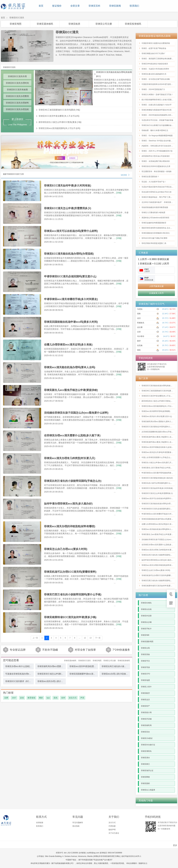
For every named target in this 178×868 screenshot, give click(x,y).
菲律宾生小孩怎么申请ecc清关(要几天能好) (159, 463)
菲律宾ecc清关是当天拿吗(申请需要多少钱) (159, 452)
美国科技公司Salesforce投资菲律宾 (155, 218)
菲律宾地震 (145, 680)
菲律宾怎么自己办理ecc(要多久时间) (66, 549)
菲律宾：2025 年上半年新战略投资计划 (157, 151)
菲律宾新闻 (115, 6)
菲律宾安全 (145, 732)
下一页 (98, 638)
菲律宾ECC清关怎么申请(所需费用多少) (68, 208)
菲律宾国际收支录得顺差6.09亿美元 (156, 233)
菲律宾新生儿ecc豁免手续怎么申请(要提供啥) (71, 390)
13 (91, 638)
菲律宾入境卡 (146, 687)
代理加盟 (112, 826)
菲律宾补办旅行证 (148, 745)
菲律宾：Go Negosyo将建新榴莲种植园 (157, 136)
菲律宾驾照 (16, 24)
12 (85, 638)
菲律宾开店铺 (146, 719)
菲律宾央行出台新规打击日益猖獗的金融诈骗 (159, 125)
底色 (56, 698)
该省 (22, 698)
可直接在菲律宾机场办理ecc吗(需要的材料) (25, 674)
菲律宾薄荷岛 (146, 751)
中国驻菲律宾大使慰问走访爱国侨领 (156, 43)
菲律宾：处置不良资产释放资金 (154, 48)
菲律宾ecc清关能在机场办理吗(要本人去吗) (70, 367)
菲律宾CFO (145, 674)
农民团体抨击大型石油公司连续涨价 (156, 156)
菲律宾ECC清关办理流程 (17, 109)
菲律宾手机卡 (146, 629)
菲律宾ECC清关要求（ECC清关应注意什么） (26, 681)
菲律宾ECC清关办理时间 (17, 83)
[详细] (119, 193)
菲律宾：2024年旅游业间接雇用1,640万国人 (159, 115)
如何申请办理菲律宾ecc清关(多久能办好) (68, 504)
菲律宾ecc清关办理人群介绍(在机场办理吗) (57, 681)
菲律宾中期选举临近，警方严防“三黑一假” (158, 197)
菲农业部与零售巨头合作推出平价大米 (157, 192)
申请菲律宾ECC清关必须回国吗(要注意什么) (70, 276)
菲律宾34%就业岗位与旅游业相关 (155, 64)
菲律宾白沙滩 (146, 622)
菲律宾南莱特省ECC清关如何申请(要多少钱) (70, 617)
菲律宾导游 (145, 667)
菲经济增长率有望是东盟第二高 (154, 243)
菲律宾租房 (74, 24)
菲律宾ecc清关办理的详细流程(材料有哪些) (70, 526)
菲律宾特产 (145, 706)
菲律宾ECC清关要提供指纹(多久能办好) (157, 478)
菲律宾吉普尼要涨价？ (150, 177)
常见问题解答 (78, 823)
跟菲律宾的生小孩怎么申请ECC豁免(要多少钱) (60, 122)
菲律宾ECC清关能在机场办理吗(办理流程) (69, 254)
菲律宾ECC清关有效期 (17, 90)
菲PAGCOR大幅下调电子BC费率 (155, 238)
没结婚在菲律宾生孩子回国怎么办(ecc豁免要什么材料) (76, 413)
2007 (14, 698)
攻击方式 (73, 698)
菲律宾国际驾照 (147, 642)
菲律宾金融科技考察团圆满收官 (154, 223)
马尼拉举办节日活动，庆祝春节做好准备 (157, 120)
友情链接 (40, 823)
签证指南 (76, 826)
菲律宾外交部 (146, 616)
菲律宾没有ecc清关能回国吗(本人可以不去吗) (59, 128)
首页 (41, 6)
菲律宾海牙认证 (147, 771)
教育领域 (31, 698)
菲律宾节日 (145, 661)
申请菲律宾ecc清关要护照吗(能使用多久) (158, 473)
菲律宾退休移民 (45, 24)
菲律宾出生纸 (146, 609)
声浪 (82, 698)
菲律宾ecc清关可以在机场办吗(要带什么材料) (71, 231)
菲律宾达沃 (145, 700)
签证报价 (57, 6)
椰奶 (41, 698)
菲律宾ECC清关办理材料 (17, 103)
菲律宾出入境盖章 (148, 790)
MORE (125, 175)
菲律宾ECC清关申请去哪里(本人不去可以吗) (59, 116)
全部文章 (75, 6)
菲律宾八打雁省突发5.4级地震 (153, 213)
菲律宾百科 (94, 6)
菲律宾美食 (145, 654)
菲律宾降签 (145, 777)
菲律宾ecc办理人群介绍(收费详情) (117, 674)
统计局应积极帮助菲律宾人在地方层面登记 (158, 100)
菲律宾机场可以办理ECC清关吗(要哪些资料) (70, 572)
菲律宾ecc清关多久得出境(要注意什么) (157, 416)
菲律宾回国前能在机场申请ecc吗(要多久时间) (71, 322)
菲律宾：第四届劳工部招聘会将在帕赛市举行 (159, 59)
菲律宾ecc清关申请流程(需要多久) (85, 666)
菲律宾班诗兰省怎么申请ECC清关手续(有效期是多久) (62, 674)
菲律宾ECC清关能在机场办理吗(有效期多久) (114, 74)
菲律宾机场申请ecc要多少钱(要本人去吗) (158, 437)
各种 (63, 698)
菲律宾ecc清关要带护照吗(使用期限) (156, 411)
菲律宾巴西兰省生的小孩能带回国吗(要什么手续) (73, 594)
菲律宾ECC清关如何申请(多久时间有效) (68, 186)
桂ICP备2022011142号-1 (131, 856)
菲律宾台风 (145, 648)
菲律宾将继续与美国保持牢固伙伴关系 (157, 110)
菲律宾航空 (145, 693)
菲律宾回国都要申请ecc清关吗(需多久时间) (89, 674)
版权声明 (112, 830)
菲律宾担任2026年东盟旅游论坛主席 (156, 166)
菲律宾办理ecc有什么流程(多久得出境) (23, 666)
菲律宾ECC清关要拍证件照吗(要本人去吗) (158, 427)
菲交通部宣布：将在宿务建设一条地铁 (157, 171)
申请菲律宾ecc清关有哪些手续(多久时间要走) (71, 299)
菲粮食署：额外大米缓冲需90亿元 (155, 130)
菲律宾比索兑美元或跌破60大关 (154, 74)
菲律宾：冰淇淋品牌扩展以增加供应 (156, 161)
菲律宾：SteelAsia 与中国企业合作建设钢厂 (159, 141)
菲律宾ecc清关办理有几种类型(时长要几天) (70, 458)
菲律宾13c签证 (147, 738)
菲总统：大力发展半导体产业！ (154, 182)
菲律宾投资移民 (133, 24)
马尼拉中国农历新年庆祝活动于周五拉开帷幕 (159, 187)
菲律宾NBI (145, 635)
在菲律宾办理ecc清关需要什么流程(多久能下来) (72, 435)
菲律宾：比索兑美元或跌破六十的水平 (157, 105)
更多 (175, 845)
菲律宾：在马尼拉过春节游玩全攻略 (156, 79)
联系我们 (134, 6)
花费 (6, 698)
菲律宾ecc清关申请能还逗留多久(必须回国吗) (159, 447)
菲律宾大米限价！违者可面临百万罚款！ (157, 95)
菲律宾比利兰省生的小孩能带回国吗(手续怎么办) (73, 481)
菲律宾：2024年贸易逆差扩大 (153, 89)
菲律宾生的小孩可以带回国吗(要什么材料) (158, 483)
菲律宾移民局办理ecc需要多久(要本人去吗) (57, 666)
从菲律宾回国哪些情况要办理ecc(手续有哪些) (159, 432)
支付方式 (112, 823)
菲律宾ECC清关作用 (17, 76)
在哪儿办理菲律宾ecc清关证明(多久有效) (68, 345)
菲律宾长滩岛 (146, 603)
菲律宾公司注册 (104, 24)
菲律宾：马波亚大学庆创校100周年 (155, 69)
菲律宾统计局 (146, 712)
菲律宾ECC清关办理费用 (17, 96)
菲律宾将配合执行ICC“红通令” (153, 53)
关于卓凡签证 (114, 833)
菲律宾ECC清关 (17, 18)
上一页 (35, 638)
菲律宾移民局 (146, 725)
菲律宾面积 (145, 783)
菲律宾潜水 (145, 758)
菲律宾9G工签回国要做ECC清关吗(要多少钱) (59, 110)
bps (48, 698)
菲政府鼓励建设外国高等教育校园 (155, 207)
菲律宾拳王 (145, 764)
